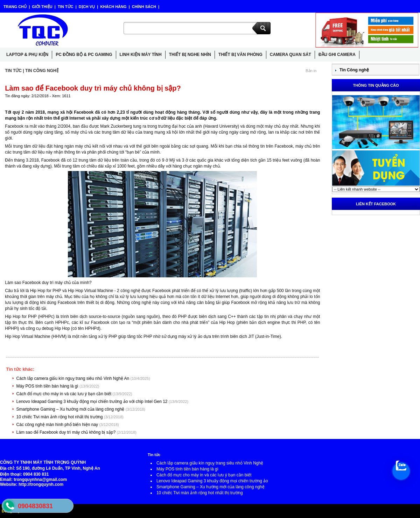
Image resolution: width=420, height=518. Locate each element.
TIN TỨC (66, 7)
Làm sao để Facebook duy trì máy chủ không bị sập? (67, 432)
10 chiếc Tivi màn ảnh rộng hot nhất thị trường (60, 417)
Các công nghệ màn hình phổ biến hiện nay (58, 425)
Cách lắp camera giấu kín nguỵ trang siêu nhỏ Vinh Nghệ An (73, 378)
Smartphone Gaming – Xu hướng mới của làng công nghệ (71, 409)
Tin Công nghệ (354, 70)
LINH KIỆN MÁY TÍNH (141, 55)
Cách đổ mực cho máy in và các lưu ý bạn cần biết (65, 394)
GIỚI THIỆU (42, 7)
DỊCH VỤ (87, 7)
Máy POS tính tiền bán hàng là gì (48, 386)
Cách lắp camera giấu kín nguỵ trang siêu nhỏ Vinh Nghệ (210, 463)
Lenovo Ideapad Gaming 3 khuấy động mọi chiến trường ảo (212, 481)
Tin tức (154, 455)
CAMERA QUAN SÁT (290, 55)
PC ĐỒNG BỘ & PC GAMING (84, 55)
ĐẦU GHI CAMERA (337, 55)
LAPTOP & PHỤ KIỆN (27, 55)
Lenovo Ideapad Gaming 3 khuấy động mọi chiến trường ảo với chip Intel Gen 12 (93, 402)
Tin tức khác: (20, 369)
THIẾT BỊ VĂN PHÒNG (240, 55)
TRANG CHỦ (16, 7)
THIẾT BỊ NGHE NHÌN (190, 55)
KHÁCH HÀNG (113, 7)
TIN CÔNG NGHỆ (42, 71)
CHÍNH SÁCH (144, 7)
